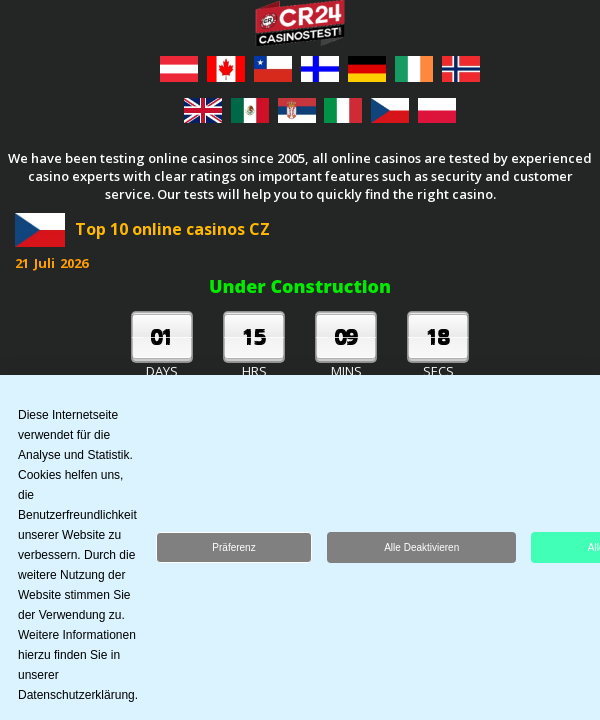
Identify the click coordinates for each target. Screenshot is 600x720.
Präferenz (233, 550)
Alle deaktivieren (421, 550)
